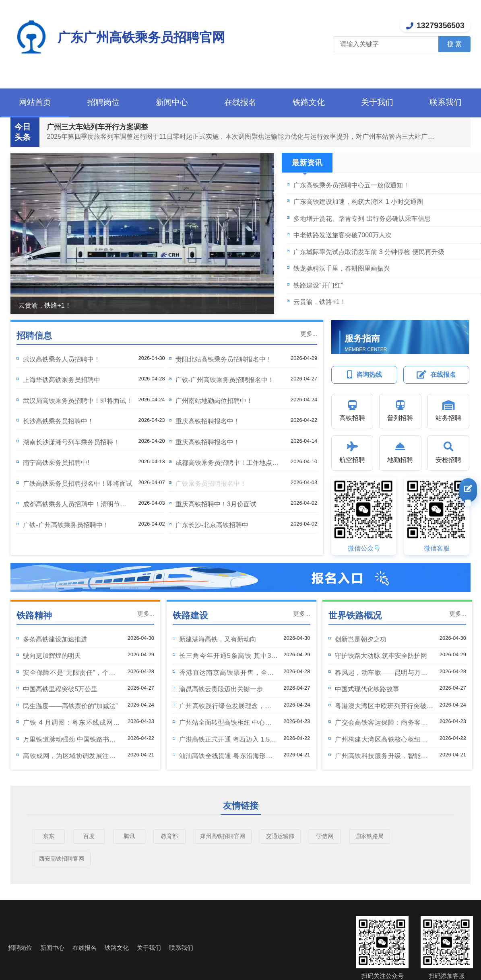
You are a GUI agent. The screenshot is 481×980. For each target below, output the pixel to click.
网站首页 (35, 102)
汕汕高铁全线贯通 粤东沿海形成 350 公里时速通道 (229, 758)
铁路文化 (309, 102)
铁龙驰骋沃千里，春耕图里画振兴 (342, 268)
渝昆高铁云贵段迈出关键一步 (221, 689)
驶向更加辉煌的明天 (52, 655)
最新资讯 (307, 165)
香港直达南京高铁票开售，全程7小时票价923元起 (229, 675)
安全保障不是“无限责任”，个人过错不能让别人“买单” (72, 675)
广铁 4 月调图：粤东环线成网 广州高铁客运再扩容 (72, 724)
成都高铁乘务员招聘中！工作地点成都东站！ (230, 465)
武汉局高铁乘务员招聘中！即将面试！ (78, 401)
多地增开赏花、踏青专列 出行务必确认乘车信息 (362, 218)
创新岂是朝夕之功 (361, 639)
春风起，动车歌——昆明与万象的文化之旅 (384, 675)
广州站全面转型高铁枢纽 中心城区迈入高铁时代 (229, 724)
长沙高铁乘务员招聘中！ (58, 421)
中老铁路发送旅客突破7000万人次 (343, 235)
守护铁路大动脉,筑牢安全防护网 (381, 655)
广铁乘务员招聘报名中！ (211, 483)
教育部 (169, 836)
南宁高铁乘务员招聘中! (56, 462)
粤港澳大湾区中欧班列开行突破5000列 (384, 708)
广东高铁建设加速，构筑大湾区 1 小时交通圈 (358, 201)
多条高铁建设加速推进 (55, 639)
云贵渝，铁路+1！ (45, 305)
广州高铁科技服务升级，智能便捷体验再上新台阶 (384, 758)
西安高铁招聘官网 (62, 859)
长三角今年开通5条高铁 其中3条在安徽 (229, 658)
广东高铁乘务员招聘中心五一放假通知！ (351, 185)
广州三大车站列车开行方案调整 (97, 127)
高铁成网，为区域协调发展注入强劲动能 (72, 758)
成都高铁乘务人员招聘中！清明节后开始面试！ (78, 506)
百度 (89, 836)
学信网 (325, 836)
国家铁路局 (370, 836)
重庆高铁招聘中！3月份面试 (216, 504)
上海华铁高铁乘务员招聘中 (62, 380)
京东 (49, 836)
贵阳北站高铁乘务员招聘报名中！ (224, 359)
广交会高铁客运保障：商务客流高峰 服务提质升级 (384, 724)
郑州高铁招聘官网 (223, 836)
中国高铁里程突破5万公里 (60, 689)
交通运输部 (280, 836)
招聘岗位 (103, 102)
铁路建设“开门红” (318, 285)
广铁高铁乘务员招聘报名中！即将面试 (78, 483)
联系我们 (446, 102)
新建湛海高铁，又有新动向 (218, 639)
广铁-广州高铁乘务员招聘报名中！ (225, 380)
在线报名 (240, 102)
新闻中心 (172, 102)
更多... (309, 334)
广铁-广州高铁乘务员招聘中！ (66, 525)
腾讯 (129, 836)
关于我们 (377, 102)
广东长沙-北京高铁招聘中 (212, 525)
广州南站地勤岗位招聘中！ (214, 401)
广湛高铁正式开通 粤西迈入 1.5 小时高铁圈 (229, 741)
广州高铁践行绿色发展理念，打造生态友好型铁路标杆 (229, 708)
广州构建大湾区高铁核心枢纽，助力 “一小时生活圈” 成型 (384, 741)
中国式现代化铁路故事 (367, 689)
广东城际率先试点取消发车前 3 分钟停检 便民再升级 (369, 252)
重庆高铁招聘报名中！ (208, 421)
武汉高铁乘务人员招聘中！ (62, 359)
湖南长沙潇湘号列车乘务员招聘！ (71, 442)
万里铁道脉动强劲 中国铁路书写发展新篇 (72, 741)
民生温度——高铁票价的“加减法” (70, 706)
